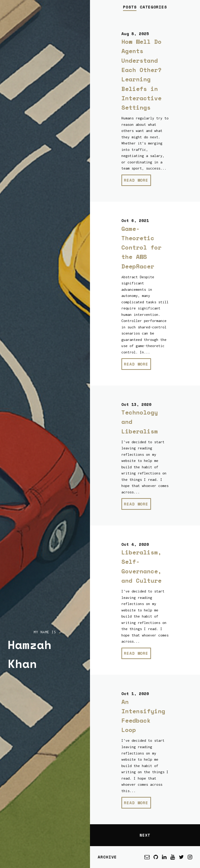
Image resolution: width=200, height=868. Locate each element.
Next (145, 835)
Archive (107, 857)
